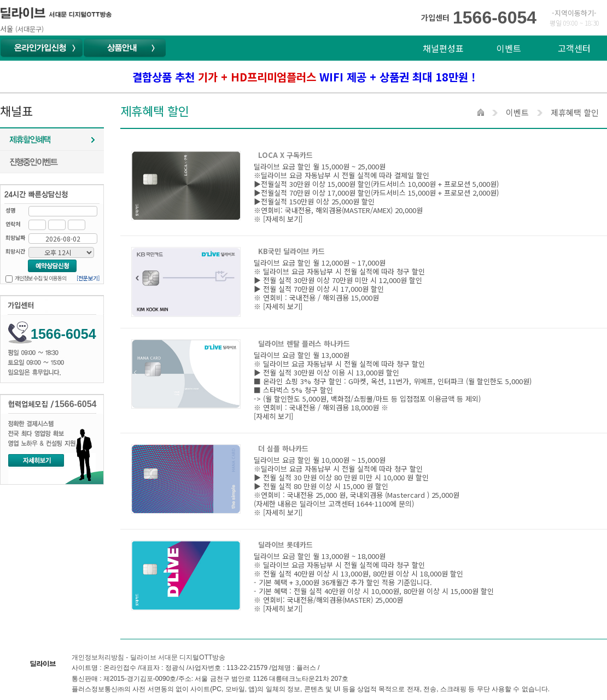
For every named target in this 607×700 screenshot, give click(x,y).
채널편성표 (443, 48)
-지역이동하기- (574, 13)
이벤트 (509, 48)
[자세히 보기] (283, 219)
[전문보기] (88, 278)
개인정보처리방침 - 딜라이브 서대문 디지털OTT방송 (148, 657)
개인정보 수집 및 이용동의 (40, 278)
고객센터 (574, 48)
